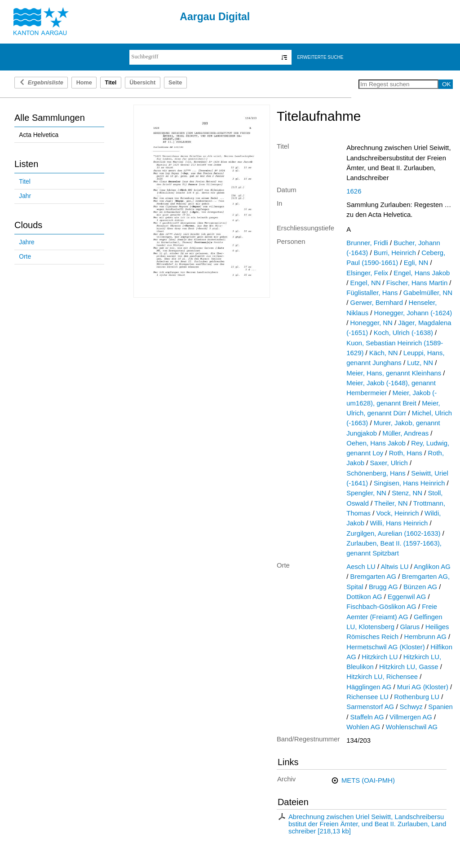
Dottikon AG (364, 597)
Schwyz (411, 707)
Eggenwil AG (407, 597)
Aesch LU (361, 567)
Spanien (440, 707)
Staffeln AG (367, 717)
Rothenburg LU (417, 697)
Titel (24, 182)
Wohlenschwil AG (412, 727)
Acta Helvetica (39, 135)
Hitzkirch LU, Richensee (382, 677)
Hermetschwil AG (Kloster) (385, 647)
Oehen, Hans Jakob (376, 443)
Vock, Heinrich (397, 513)
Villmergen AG (411, 717)
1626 (354, 191)
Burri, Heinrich (395, 253)
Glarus (410, 627)
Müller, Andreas (406, 433)
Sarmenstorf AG (370, 707)
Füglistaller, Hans (372, 293)
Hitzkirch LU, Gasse (409, 667)
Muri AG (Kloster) (423, 687)
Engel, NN (366, 283)
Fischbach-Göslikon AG (381, 607)
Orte (25, 257)
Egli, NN (416, 263)
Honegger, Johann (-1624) (413, 313)
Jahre (27, 242)
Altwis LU (394, 567)
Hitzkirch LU (380, 657)
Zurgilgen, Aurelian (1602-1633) (393, 533)
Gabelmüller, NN (428, 293)
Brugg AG (383, 587)
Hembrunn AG (425, 637)
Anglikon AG (432, 567)
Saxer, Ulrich (389, 463)
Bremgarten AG (374, 577)
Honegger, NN (372, 323)
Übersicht (142, 83)
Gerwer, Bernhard (377, 303)
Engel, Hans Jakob (422, 273)
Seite (175, 83)
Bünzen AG (420, 587)
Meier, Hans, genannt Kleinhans (394, 373)
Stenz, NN (407, 493)
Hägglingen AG (369, 687)
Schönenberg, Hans (376, 473)
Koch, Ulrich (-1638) (403, 333)
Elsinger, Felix (367, 273)
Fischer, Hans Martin (417, 283)
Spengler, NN (366, 493)
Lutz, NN (420, 363)
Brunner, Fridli (367, 243)
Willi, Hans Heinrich (399, 523)
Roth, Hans (406, 453)
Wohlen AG (363, 727)
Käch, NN (384, 353)
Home (84, 83)
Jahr (25, 196)
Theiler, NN (391, 503)
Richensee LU (367, 697)
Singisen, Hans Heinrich (409, 483)
